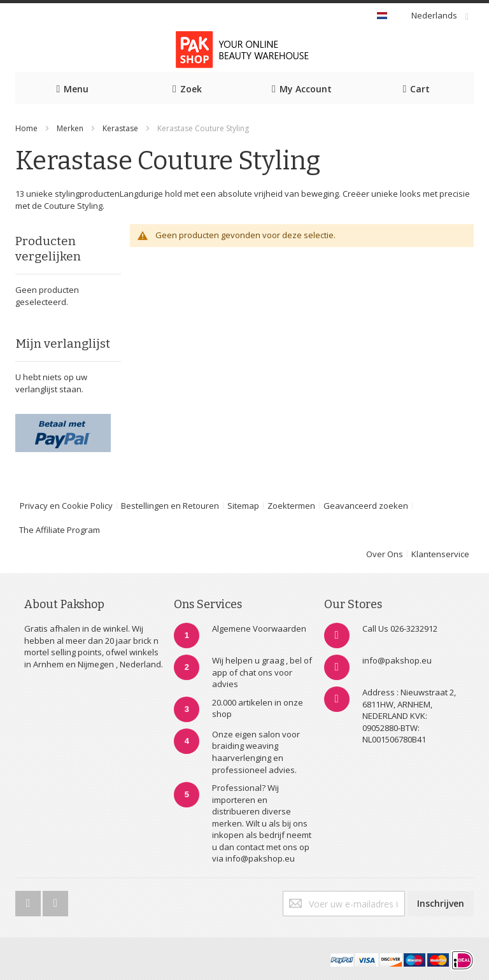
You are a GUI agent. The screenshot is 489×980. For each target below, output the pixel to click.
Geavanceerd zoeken (366, 506)
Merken (70, 128)
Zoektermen (291, 506)
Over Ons (385, 554)
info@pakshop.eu (397, 660)
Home (26, 128)
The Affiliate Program (60, 530)
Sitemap (243, 506)
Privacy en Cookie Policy (66, 506)
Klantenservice (440, 554)
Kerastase (121, 128)
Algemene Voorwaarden (259, 628)
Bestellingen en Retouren (170, 506)
